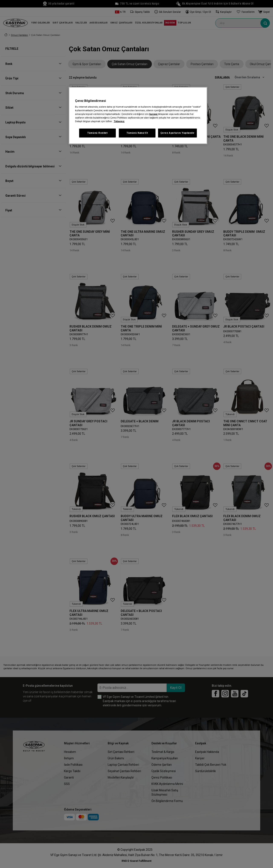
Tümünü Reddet (97, 133)
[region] (138, 116)
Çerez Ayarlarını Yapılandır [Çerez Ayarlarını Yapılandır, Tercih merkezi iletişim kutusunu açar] (177, 133)
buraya (154, 114)
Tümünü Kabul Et (137, 133)
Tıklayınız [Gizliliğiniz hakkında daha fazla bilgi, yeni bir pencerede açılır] (119, 121)
